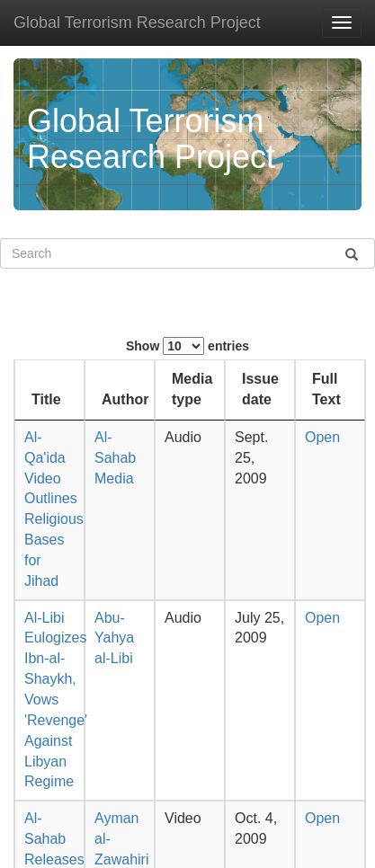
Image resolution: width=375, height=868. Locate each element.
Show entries (187, 346)
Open (322, 437)
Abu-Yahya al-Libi (114, 638)
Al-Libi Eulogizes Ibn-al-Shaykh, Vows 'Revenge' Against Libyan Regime (56, 700)
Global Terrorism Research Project (137, 22)
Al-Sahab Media (115, 458)
